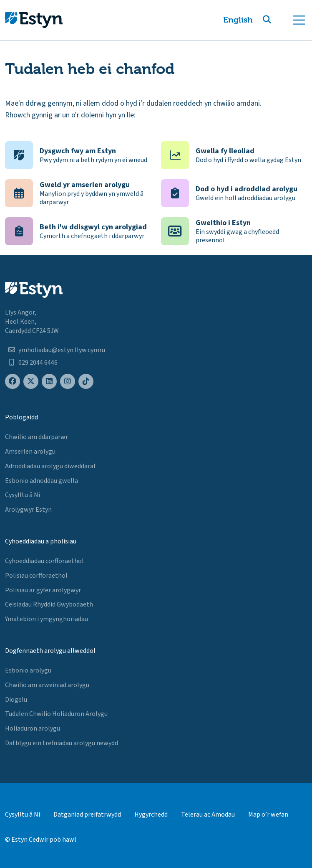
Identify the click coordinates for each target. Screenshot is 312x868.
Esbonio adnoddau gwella (42, 481)
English (238, 20)
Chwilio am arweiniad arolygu (47, 685)
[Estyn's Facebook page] (13, 382)
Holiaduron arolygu (33, 728)
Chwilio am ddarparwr (36, 437)
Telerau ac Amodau (208, 815)
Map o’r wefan (268, 815)
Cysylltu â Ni (23, 495)
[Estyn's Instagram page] (68, 382)
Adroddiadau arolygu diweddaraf (50, 466)
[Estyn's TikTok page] (86, 382)
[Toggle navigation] (299, 20)
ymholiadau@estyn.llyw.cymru (62, 350)
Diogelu (16, 700)
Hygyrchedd (151, 815)
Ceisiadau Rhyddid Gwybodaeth (49, 604)
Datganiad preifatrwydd (87, 815)
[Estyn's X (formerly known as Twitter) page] (31, 382)
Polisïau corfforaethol (36, 576)
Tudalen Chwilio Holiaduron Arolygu (56, 714)
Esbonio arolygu (28, 670)
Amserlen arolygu (30, 452)
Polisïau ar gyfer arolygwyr (43, 590)
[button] (277, 20)
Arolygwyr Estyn (28, 510)
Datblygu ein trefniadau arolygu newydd (62, 743)
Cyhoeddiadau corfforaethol (44, 561)
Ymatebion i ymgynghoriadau (47, 619)
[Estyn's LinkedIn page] (49, 382)
